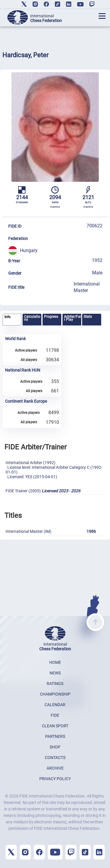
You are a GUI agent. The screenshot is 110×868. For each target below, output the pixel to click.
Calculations (32, 318)
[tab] (12, 320)
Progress (51, 317)
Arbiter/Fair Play (72, 318)
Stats (88, 317)
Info (7, 317)
